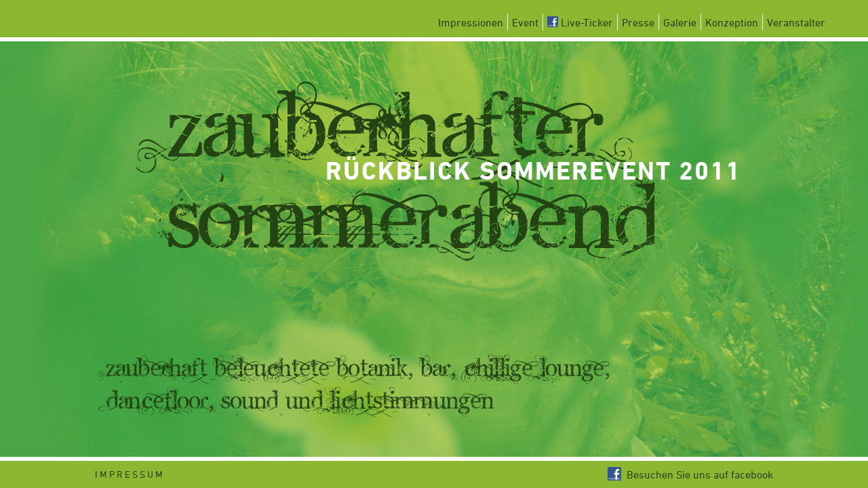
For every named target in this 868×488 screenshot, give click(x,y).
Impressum (130, 474)
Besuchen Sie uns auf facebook (690, 474)
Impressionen (471, 22)
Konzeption (732, 22)
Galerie (680, 22)
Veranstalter (796, 22)
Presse (638, 22)
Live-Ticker (580, 22)
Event (525, 22)
